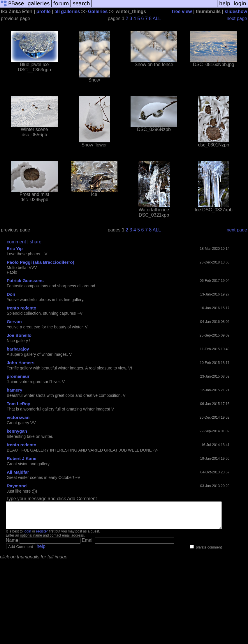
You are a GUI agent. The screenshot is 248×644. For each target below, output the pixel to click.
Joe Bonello (19, 335)
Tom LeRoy (19, 404)
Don (11, 294)
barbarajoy (18, 349)
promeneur (18, 376)
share (36, 242)
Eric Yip (15, 248)
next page (237, 18)
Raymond (17, 486)
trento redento (22, 308)
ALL (157, 18)
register (42, 537)
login (27, 537)
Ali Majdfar (18, 472)
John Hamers (21, 363)
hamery (14, 390)
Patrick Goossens (25, 281)
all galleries (67, 11)
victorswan (18, 417)
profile (44, 11)
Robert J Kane (22, 458)
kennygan (17, 431)
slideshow (236, 11)
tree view (182, 11)
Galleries (98, 11)
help (41, 552)
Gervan (14, 322)
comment (16, 242)
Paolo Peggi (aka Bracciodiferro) (41, 262)
